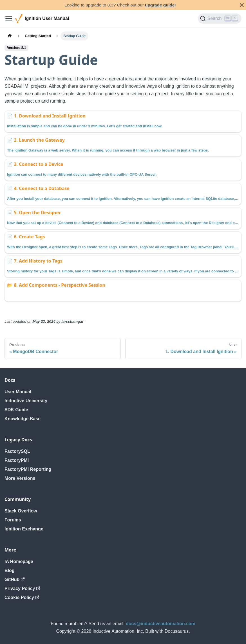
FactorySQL (17, 451)
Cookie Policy (22, 597)
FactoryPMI (17, 460)
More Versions (20, 478)
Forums (13, 520)
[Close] (242, 5)
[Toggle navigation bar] (9, 19)
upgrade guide (160, 5)
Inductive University (26, 401)
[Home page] (10, 36)
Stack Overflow (21, 511)
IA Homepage (19, 561)
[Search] (220, 19)
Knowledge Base (23, 419)
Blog (10, 570)
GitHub (15, 579)
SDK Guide (16, 410)
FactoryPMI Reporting (28, 469)
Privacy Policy (22, 588)
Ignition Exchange (24, 529)
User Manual (18, 392)
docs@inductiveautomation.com (161, 624)
